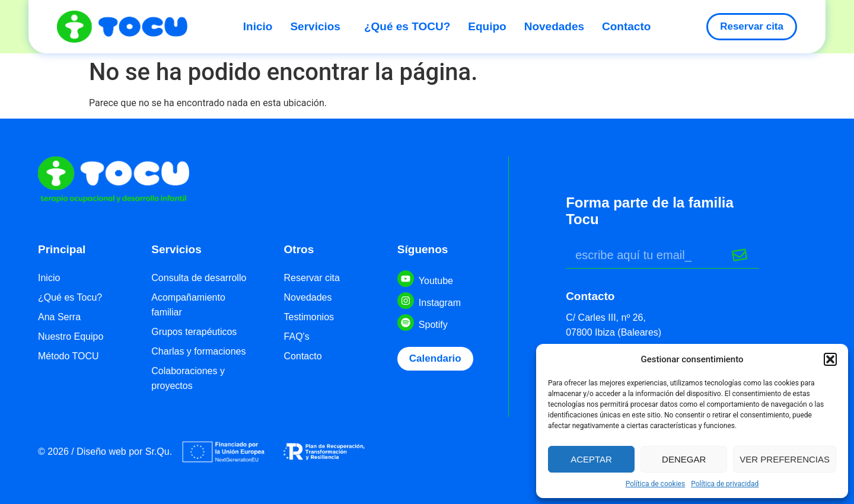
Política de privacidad (725, 484)
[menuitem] (262, 27)
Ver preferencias (785, 459)
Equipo (487, 26)
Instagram (440, 303)
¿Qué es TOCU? (407, 26)
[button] (830, 359)
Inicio (258, 26)
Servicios (318, 26)
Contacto (626, 26)
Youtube (436, 281)
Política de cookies (656, 484)
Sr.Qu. (159, 452)
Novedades (554, 26)
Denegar (684, 459)
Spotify (433, 325)
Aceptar (591, 459)
